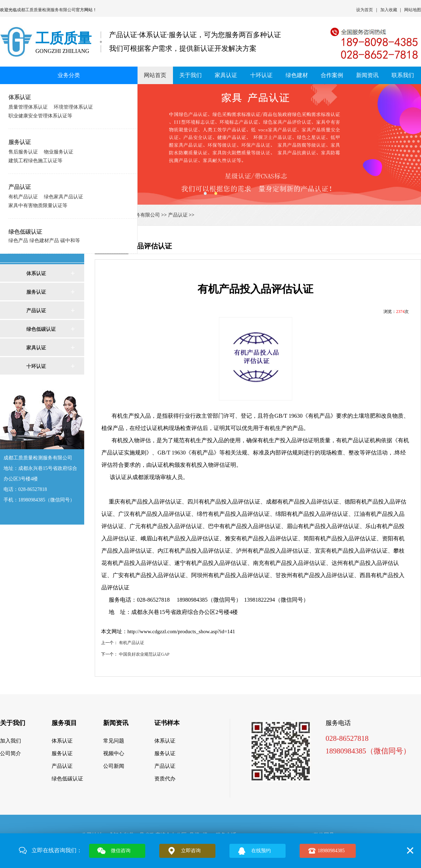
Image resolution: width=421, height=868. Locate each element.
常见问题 (114, 741)
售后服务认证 (23, 152)
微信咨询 (121, 851)
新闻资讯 (367, 75)
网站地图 (413, 10)
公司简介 (11, 753)
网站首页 (155, 75)
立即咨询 (191, 851)
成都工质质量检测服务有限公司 (46, 10)
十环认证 (261, 75)
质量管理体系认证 (28, 107)
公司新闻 (114, 766)
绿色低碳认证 (25, 232)
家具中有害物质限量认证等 (38, 205)
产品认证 (20, 187)
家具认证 (226, 75)
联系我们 (403, 75)
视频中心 (114, 753)
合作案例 (332, 75)
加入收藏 (389, 10)
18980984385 (331, 851)
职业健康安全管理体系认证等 (40, 116)
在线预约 (261, 851)
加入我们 (11, 741)
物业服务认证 (59, 152)
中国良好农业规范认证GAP (144, 654)
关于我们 (191, 75)
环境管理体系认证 (73, 107)
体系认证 (20, 97)
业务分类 (69, 75)
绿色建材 (297, 75)
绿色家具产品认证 (64, 197)
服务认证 (20, 142)
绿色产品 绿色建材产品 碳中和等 (44, 240)
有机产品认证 (23, 197)
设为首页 (365, 10)
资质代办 (165, 779)
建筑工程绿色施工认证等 (35, 160)
